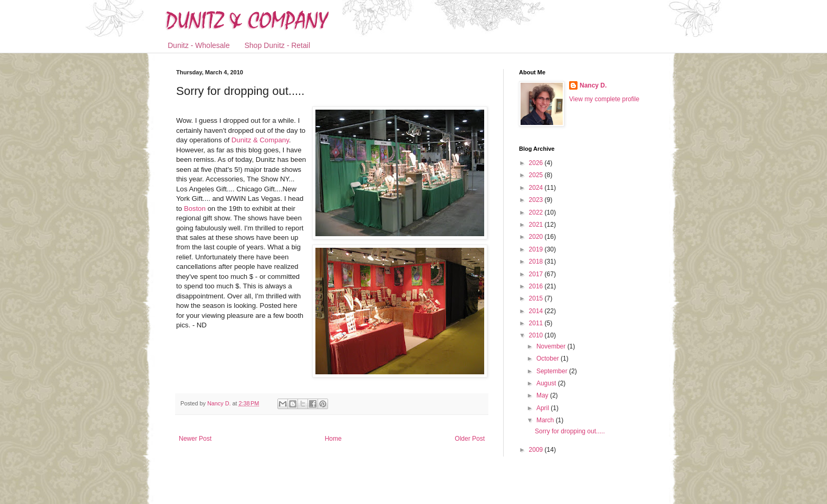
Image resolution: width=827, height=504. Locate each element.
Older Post (470, 439)
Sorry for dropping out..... (570, 431)
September (553, 371)
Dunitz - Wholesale (199, 45)
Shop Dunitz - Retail (278, 45)
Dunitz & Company (260, 140)
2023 (537, 200)
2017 (537, 274)
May (543, 395)
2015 (537, 298)
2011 (537, 323)
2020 (537, 237)
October (549, 358)
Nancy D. (593, 85)
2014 (537, 311)
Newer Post (195, 439)
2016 (537, 286)
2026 (537, 163)
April (544, 408)
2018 (537, 261)
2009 (537, 450)
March (546, 420)
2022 (537, 212)
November (552, 346)
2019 (537, 249)
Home (333, 439)
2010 (537, 335)
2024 (537, 188)
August (547, 383)
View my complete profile (604, 99)
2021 (537, 225)
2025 (537, 175)
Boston (196, 209)
